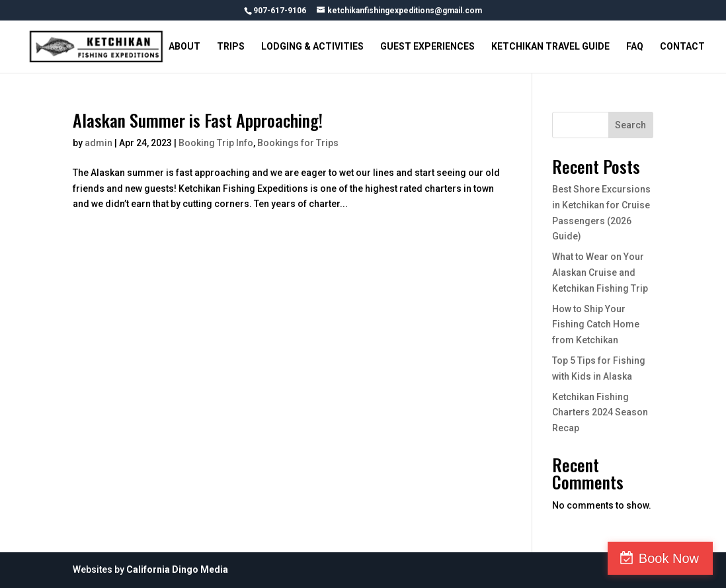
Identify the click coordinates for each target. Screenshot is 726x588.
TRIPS (231, 47)
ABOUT (184, 47)
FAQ (635, 47)
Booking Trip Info (216, 143)
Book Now (669, 558)
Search (630, 125)
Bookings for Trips (298, 143)
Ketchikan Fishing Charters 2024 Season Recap (600, 413)
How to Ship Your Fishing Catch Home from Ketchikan (596, 325)
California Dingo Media (177, 569)
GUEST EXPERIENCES (427, 47)
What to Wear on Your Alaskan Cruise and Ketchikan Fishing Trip (600, 273)
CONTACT (682, 47)
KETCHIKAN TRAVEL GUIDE (550, 47)
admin (99, 143)
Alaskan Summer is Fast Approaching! (198, 120)
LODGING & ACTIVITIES (312, 47)
